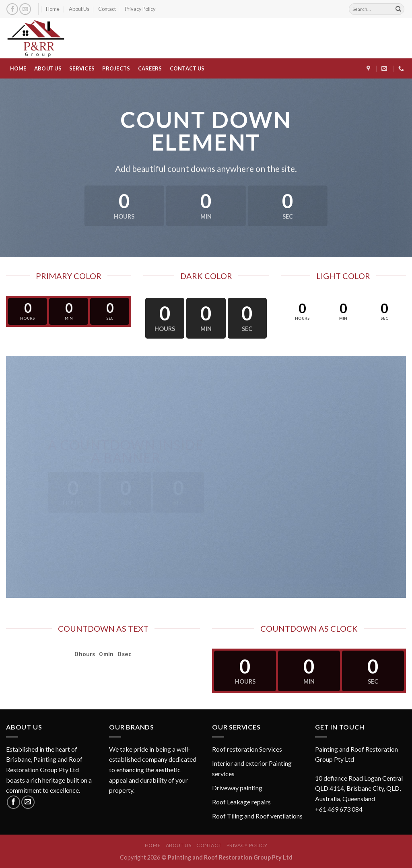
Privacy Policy (140, 9)
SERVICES (82, 68)
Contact (107, 9)
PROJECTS (116, 68)
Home (53, 9)
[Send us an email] (25, 9)
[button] (360, 779)
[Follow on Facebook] (12, 9)
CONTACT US (187, 68)
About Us (79, 9)
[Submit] (398, 9)
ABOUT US (48, 68)
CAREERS (150, 68)
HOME (18, 68)
